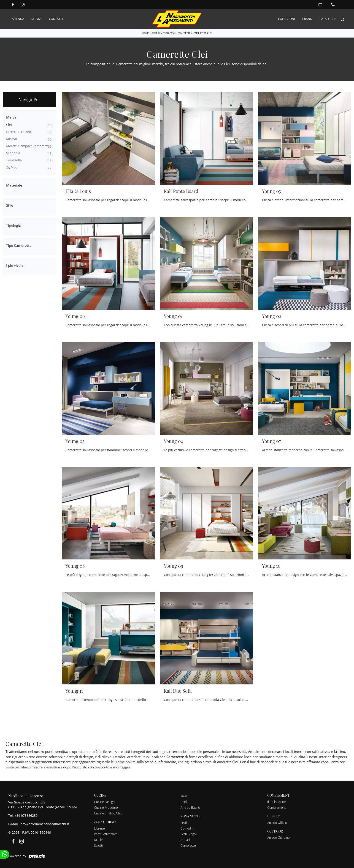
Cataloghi (328, 19)
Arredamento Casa (163, 33)
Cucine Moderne (106, 807)
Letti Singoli (189, 834)
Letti (184, 822)
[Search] (343, 19)
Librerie (99, 828)
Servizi (36, 19)
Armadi (185, 840)
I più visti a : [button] (16, 265)
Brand (307, 19)
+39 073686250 (26, 815)
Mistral (12, 139)
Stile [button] (10, 205)
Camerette (184, 33)
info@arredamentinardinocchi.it (44, 824)
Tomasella (14, 160)
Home (146, 33)
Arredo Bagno (190, 807)
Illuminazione (277, 802)
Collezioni (286, 19)
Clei (9, 124)
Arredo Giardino (278, 837)
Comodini (187, 828)
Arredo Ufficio (277, 822)
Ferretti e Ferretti (19, 132)
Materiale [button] (14, 185)
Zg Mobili (13, 167)
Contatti (56, 19)
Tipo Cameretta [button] (19, 245)
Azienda (18, 19)
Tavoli (184, 796)
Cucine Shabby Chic (108, 813)
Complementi (277, 807)
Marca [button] (11, 117)
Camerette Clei (203, 33)
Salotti (99, 845)
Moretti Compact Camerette (27, 146)
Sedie (185, 802)
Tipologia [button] (14, 225)
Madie (98, 840)
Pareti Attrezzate (106, 834)
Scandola (13, 153)
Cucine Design (104, 802)
